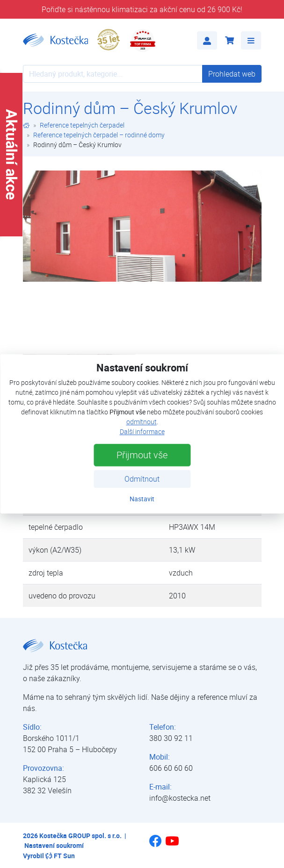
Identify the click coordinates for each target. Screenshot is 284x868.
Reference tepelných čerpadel (82, 125)
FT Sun (60, 856)
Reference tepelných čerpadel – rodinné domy (99, 135)
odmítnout (142, 422)
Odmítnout (142, 479)
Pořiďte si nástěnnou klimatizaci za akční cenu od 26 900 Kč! (142, 9)
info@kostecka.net (180, 798)
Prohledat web (232, 74)
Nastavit (142, 499)
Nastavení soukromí (54, 845)
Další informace (142, 432)
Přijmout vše (142, 455)
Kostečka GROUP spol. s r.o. (80, 836)
